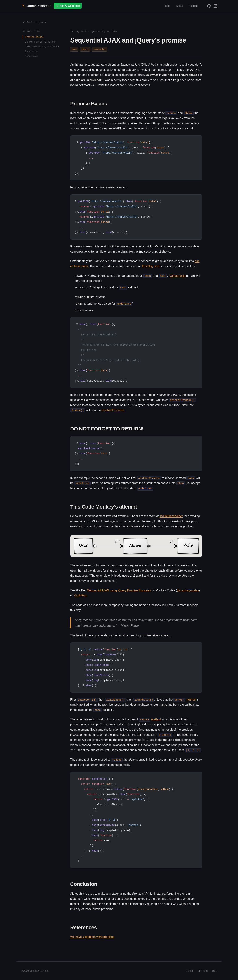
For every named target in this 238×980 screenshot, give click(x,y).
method (191, 700)
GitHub (190, 971)
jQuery (85, 49)
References (32, 56)
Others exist (178, 276)
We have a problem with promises (92, 937)
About (179, 6)
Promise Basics (34, 37)
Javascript (100, 49)
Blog (168, 6)
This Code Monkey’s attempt (42, 47)
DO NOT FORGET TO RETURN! (41, 42)
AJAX (74, 49)
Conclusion (32, 51)
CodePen (80, 595)
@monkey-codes (188, 590)
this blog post (151, 266)
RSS (215, 971)
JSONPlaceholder (171, 516)
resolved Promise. (113, 410)
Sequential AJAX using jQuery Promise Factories (119, 590)
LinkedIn (203, 971)
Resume (193, 6)
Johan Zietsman (36, 6)
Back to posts (35, 22)
